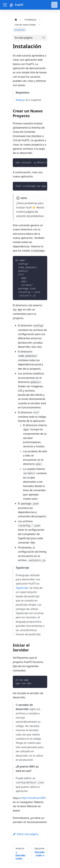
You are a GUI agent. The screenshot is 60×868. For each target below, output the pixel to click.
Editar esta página (26, 834)
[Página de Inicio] (16, 20)
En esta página (24, 38)
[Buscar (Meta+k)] (54, 5)
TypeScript (22, 588)
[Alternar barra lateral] (5, 5)
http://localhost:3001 (34, 798)
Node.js (20, 100)
